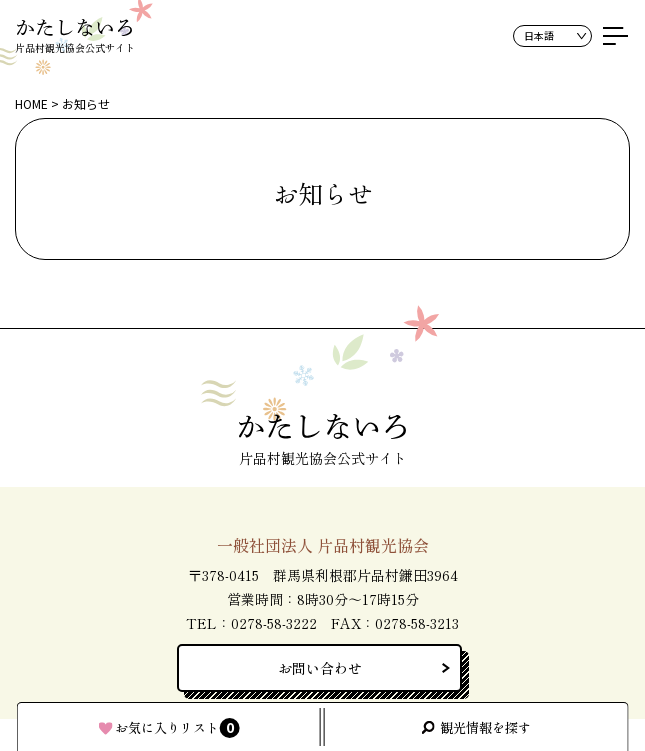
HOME (31, 103)
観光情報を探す (485, 727)
